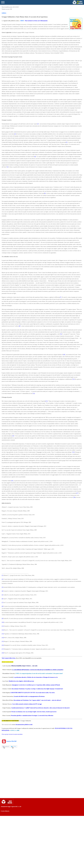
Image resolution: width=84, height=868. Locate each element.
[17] (77, 493)
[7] (61, 297)
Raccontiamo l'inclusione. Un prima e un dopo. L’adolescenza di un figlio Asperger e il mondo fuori (37, 689)
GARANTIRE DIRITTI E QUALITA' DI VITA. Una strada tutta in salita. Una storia (33, 693)
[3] (67, 142)
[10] (64, 355)
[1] (38, 124)
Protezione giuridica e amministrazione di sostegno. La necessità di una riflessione (32, 716)
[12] (34, 393)
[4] (35, 157)
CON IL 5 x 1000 (15, 730)
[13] (47, 401)
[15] (73, 452)
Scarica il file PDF (9, 741)
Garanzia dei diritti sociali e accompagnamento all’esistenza (29, 696)
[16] (12, 481)
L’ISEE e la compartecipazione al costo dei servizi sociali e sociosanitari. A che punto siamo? (39, 673)
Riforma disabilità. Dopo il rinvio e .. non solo (24, 666)
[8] (20, 326)
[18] (74, 497)
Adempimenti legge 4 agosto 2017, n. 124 (11, 807)
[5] (7, 167)
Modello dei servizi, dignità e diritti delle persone (21, 681)
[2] (15, 134)
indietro (4, 13)
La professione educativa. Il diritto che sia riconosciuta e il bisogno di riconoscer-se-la (36, 677)
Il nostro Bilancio (5, 811)
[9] (61, 334)
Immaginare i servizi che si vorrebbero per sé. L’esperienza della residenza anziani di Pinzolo (36, 685)
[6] (45, 193)
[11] (73, 379)
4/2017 (22, 21)
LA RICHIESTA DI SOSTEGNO (10, 721)
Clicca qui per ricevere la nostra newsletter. (12, 734)
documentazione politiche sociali (24, 725)
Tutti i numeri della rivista (9, 658)
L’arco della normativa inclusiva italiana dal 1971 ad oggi (27, 704)
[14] (13, 436)
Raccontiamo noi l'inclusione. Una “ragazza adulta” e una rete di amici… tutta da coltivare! (37, 700)
